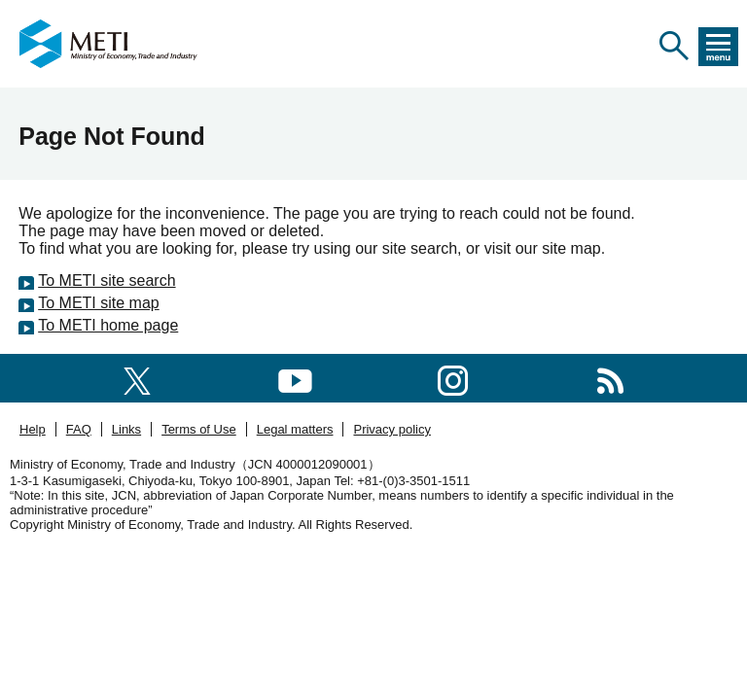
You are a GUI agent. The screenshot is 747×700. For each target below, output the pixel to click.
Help (33, 429)
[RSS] (610, 378)
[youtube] (295, 378)
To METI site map (98, 303)
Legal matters (295, 429)
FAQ (79, 429)
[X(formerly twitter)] (137, 378)
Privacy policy (391, 429)
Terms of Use (199, 429)
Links (126, 429)
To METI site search (107, 280)
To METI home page (108, 325)
